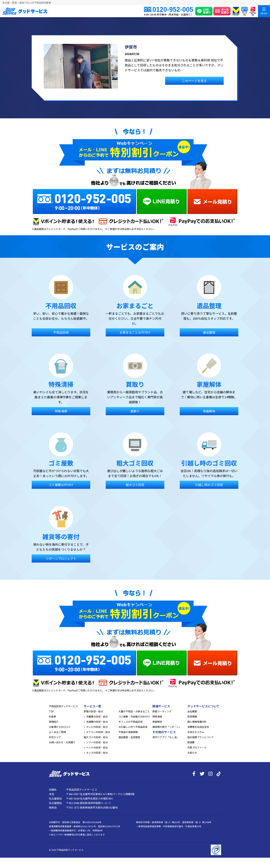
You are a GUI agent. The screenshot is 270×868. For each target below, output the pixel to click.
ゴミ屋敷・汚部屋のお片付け (134, 716)
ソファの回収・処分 (97, 742)
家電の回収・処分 (93, 711)
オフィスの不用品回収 (131, 722)
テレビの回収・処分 (97, 727)
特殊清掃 (157, 716)
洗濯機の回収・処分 (97, 722)
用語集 (191, 742)
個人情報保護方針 (197, 722)
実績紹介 (54, 722)
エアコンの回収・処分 (98, 732)
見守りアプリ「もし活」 (166, 737)
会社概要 (192, 711)
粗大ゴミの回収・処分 (96, 737)
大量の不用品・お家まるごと (134, 711)
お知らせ (192, 753)
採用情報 (192, 716)
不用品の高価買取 (128, 732)
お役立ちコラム (196, 732)
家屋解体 (157, 722)
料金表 (53, 716)
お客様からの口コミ (60, 727)
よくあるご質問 (57, 732)
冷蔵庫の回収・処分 (97, 716)
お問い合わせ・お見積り (62, 742)
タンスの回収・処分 (97, 753)
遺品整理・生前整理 (129, 737)
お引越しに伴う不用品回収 (133, 727)
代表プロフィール (197, 747)
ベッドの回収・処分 (97, 747)
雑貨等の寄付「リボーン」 (167, 727)
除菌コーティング (162, 711)
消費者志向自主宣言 (198, 727)
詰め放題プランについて (201, 737)
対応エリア (55, 737)
